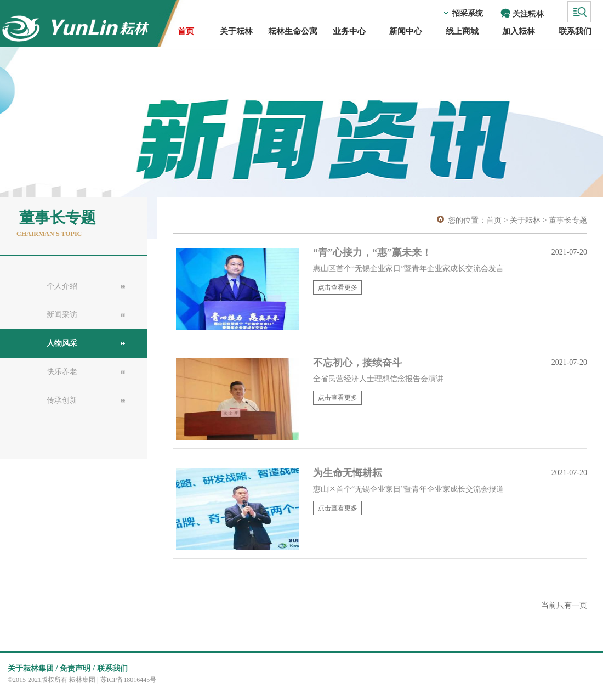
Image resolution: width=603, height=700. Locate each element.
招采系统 (468, 13)
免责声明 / (77, 668)
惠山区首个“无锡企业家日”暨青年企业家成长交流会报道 (408, 489)
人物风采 (62, 343)
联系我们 (112, 668)
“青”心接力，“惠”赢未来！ (374, 252)
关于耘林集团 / (33, 668)
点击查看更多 (338, 287)
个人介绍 (62, 286)
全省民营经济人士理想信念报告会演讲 (378, 379)
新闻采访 (62, 315)
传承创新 (62, 400)
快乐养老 (62, 372)
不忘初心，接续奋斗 (357, 363)
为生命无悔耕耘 (348, 473)
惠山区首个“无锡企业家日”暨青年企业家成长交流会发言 (408, 269)
